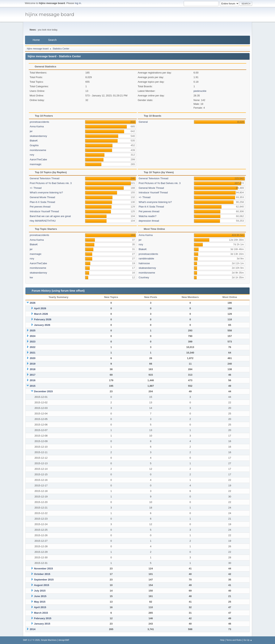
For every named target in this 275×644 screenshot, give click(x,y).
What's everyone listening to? (46, 192)
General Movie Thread (42, 197)
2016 (33, 380)
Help (222, 640)
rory (32, 155)
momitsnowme (38, 150)
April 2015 (40, 607)
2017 (33, 375)
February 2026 (43, 319)
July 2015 (40, 591)
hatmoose (144, 263)
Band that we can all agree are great (50, 216)
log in (78, 3)
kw (31, 277)
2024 (33, 336)
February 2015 (43, 618)
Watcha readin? (148, 216)
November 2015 (43, 569)
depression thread (149, 221)
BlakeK (34, 141)
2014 (33, 629)
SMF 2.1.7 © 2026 (31, 640)
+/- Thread (36, 188)
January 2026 (42, 325)
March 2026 (41, 314)
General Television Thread (45, 178)
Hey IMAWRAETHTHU (43, 221)
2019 (33, 364)
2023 (33, 342)
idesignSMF (64, 640)
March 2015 (41, 613)
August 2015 (42, 585)
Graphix (34, 145)
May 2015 (40, 602)
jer (31, 131)
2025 (33, 330)
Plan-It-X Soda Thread (42, 202)
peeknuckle (200, 91)
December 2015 (43, 391)
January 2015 (42, 624)
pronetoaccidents (40, 122)
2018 (33, 369)
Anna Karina (37, 126)
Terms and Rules (234, 640)
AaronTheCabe (38, 159)
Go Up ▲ (248, 640)
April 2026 (40, 308)
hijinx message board (50, 14)
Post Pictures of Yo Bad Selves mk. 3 (51, 183)
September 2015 (44, 580)
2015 (33, 386)
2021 (33, 353)
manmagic (36, 164)
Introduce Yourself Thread (44, 211)
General (143, 122)
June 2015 (40, 596)
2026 (33, 303)
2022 (33, 347)
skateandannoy (38, 136)
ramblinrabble (146, 259)
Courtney (144, 277)
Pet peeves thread (40, 207)
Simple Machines (49, 640)
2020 (33, 358)
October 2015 (42, 574)
